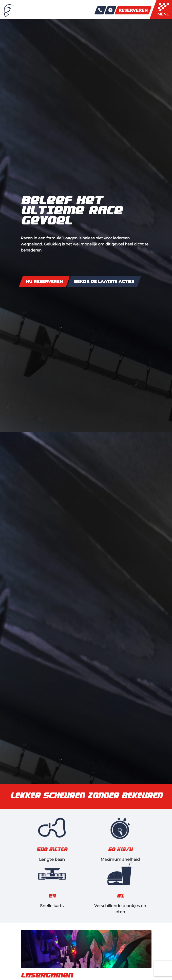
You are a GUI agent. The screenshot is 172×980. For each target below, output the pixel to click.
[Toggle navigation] (165, 9)
